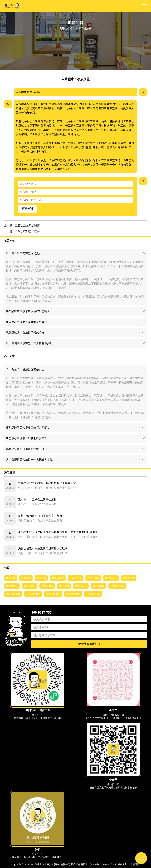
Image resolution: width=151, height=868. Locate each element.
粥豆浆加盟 (129, 578)
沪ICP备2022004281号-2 (103, 864)
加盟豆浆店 (111, 578)
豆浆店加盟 (58, 578)
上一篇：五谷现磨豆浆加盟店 (22, 225)
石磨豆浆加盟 (33, 594)
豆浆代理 (11, 578)
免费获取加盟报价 (89, 644)
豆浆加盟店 (81, 586)
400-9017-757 (41, 613)
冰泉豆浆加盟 (73, 594)
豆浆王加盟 (93, 578)
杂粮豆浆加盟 (117, 586)
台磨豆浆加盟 (13, 594)
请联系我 (28, 208)
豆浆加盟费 (99, 586)
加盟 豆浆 (64, 586)
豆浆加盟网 (29, 586)
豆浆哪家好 (12, 586)
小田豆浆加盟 (93, 594)
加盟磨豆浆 (75, 578)
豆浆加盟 (41, 578)
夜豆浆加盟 (47, 586)
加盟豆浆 (26, 578)
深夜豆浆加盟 (53, 594)
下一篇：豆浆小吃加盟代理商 (22, 231)
